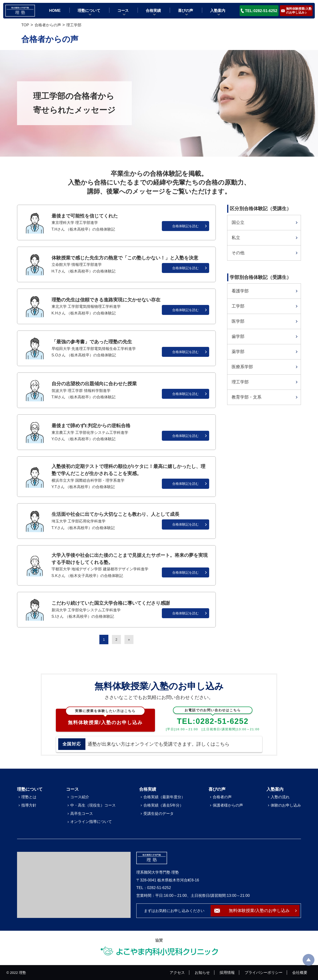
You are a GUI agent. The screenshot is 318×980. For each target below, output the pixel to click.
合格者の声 (222, 797)
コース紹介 (80, 797)
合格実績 (153, 10)
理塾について (89, 10)
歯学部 (238, 336)
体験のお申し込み (286, 805)
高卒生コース (82, 813)
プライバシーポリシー (264, 972)
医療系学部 (242, 367)
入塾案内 (218, 10)
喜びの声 (185, 10)
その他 (238, 253)
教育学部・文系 (247, 397)
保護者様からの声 (228, 805)
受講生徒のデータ (159, 813)
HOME (55, 10)
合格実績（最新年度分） (164, 797)
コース (123, 10)
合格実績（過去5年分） (163, 805)
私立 (236, 238)
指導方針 (29, 805)
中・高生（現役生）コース (93, 805)
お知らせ (202, 972)
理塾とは (29, 797)
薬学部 (238, 352)
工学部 (238, 306)
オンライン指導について (91, 821)
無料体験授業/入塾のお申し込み (105, 717)
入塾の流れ (280, 797)
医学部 (238, 321)
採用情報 (227, 972)
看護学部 (240, 291)
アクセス (177, 972)
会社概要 (300, 972)
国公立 (238, 222)
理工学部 (240, 382)
